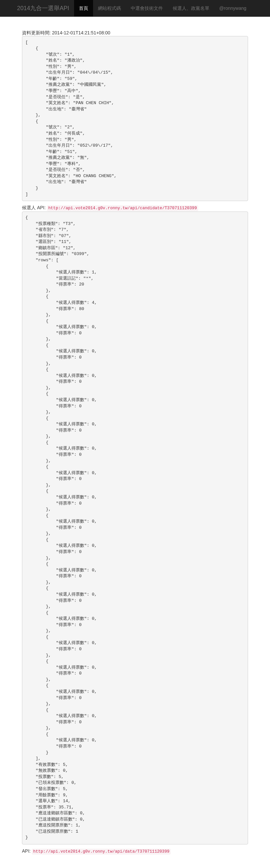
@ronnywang (233, 8)
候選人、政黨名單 (191, 8)
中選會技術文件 (147, 8)
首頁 (84, 8)
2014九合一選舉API (43, 8)
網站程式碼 (109, 8)
